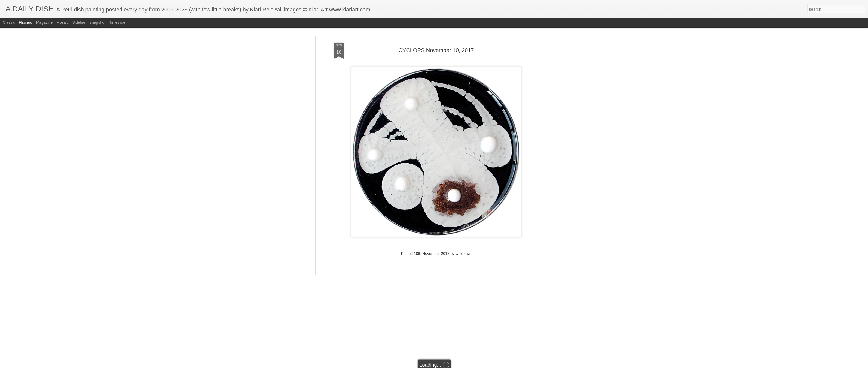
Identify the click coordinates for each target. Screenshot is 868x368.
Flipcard (26, 22)
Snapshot (97, 22)
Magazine (45, 22)
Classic (9, 22)
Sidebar (79, 22)
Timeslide (117, 22)
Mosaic (62, 22)
